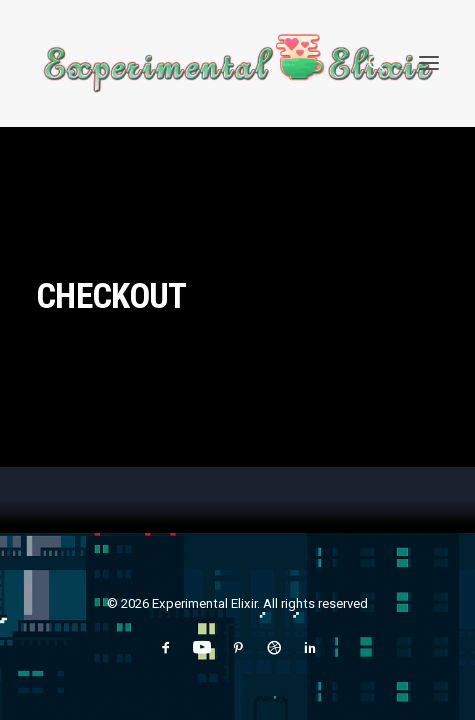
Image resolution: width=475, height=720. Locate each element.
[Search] (368, 63)
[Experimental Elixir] (237, 63)
